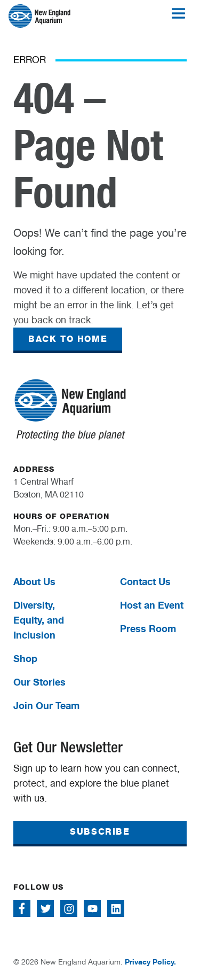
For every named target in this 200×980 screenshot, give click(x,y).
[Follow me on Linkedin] (116, 908)
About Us (34, 581)
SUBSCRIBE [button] (100, 832)
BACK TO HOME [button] (68, 339)
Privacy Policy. (150, 962)
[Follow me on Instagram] (69, 908)
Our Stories (39, 682)
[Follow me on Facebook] (22, 908)
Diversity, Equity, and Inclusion (39, 620)
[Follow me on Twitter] (45, 908)
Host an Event (152, 605)
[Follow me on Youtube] (92, 908)
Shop (25, 658)
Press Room (148, 628)
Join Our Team (46, 705)
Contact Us (145, 581)
